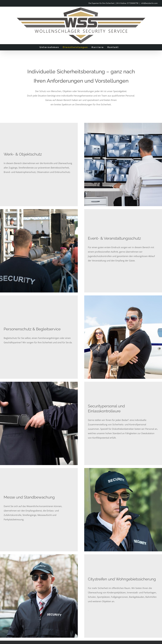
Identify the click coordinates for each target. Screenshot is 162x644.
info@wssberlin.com (149, 3)
